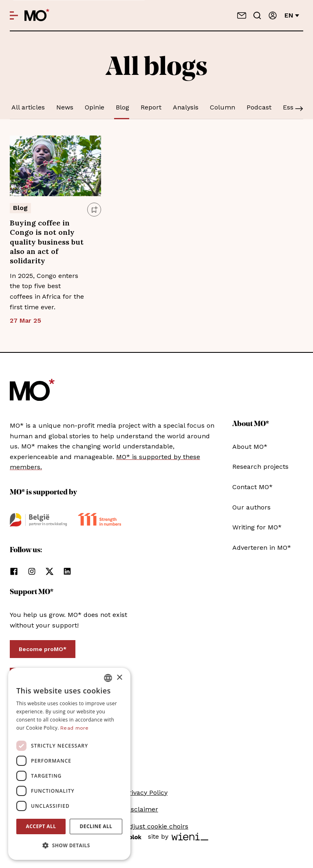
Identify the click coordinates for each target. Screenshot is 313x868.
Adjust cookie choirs (156, 826)
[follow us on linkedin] (67, 571)
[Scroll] (299, 109)
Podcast (259, 107)
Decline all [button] (96, 826)
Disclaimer (141, 809)
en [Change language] (292, 15)
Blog (122, 107)
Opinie (95, 107)
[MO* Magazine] (37, 15)
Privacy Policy (146, 793)
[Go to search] (257, 15)
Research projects (260, 467)
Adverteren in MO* (262, 548)
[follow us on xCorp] (50, 571)
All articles (28, 107)
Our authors (251, 507)
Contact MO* (252, 487)
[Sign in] (273, 15)
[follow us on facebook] (14, 571)
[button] (69, 846)
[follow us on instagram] (32, 571)
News (65, 107)
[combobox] (108, 678)
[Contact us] (242, 15)
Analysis (186, 107)
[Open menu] (14, 15)
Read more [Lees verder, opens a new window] (75, 728)
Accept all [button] (41, 826)
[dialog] (69, 764)
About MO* (250, 447)
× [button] (119, 678)
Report (151, 107)
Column (223, 107)
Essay (292, 107)
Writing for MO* (257, 527)
